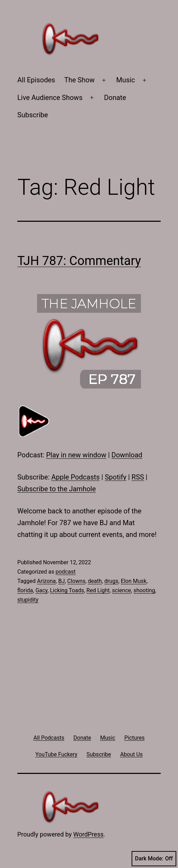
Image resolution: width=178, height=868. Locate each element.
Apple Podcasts (75, 477)
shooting (144, 590)
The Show (80, 80)
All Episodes (36, 80)
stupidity (28, 600)
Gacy (41, 590)
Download (127, 455)
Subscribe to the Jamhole (57, 489)
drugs (111, 581)
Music (126, 80)
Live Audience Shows (50, 98)
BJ (61, 581)
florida (25, 590)
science (122, 590)
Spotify (116, 477)
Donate (115, 98)
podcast (65, 572)
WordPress (88, 834)
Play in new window (76, 455)
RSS (138, 477)
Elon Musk (134, 581)
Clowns (76, 581)
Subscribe (33, 115)
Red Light (98, 590)
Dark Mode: (154, 859)
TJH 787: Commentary (79, 261)
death (95, 581)
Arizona (46, 581)
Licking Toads (67, 590)
